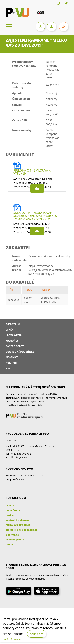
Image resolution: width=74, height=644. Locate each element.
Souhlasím (37, 634)
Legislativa (14, 335)
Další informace (12, 639)
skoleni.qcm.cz (15, 539)
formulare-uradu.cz (18, 525)
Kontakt (12, 363)
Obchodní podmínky (20, 352)
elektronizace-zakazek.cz (21, 530)
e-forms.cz (12, 535)
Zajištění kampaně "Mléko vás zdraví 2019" (52, 138)
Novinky (12, 357)
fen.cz (9, 544)
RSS (8, 368)
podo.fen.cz (13, 510)
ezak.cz (10, 515)
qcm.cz (10, 505)
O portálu (13, 324)
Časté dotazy (15, 346)
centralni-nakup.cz (17, 520)
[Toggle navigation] (9, 27)
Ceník (10, 330)
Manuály (12, 341)
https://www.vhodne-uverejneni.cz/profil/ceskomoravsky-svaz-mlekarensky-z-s (51, 270)
